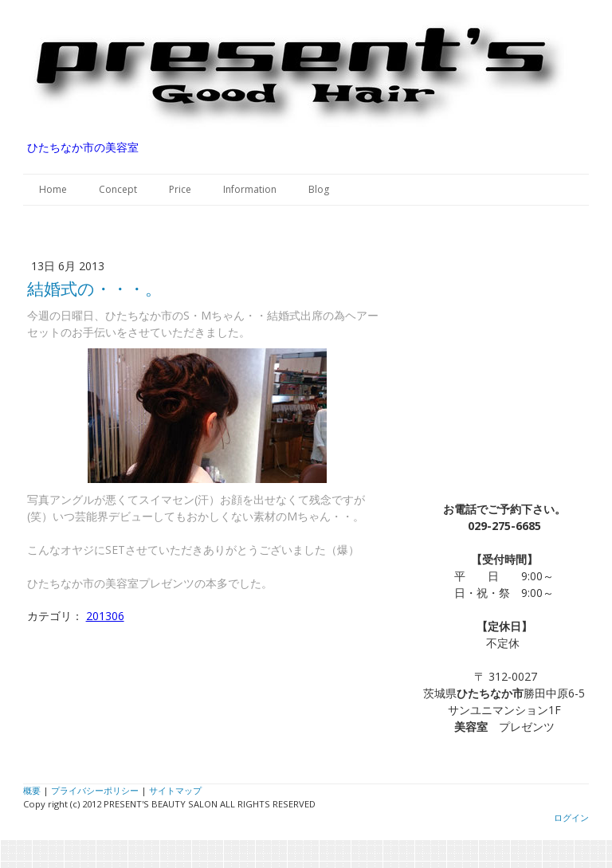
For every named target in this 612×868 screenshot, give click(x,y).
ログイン (571, 817)
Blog (319, 189)
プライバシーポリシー (95, 790)
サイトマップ (175, 790)
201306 (105, 616)
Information (250, 189)
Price (180, 189)
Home (53, 189)
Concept (118, 189)
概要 (32, 790)
